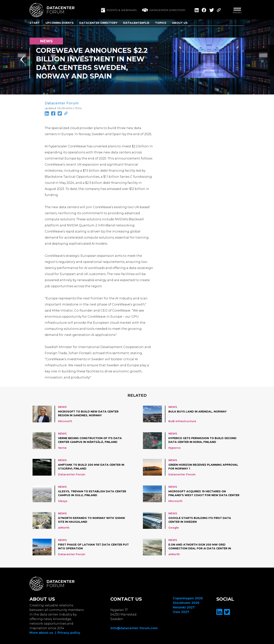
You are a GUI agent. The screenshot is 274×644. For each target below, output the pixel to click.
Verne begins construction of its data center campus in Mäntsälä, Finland (91, 440)
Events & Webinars (119, 10)
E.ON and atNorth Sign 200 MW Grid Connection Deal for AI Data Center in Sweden (201, 546)
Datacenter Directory (98, 23)
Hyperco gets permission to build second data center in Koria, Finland (203, 440)
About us (180, 23)
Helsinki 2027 (184, 607)
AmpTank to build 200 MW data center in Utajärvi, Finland (92, 466)
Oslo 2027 (181, 612)
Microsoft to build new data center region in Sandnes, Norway (89, 413)
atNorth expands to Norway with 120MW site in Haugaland (92, 520)
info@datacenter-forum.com (134, 628)
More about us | (43, 632)
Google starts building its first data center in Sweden (200, 520)
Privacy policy (69, 632)
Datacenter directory (164, 10)
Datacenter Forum (62, 103)
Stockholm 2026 (186, 603)
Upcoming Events (60, 23)
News (62, 407)
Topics (161, 23)
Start (35, 23)
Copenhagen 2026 (188, 598)
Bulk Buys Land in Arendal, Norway (198, 411)
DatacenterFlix (136, 23)
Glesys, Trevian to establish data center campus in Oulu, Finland (93, 493)
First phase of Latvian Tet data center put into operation (91, 546)
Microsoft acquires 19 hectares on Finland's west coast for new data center (198, 493)
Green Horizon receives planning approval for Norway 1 (204, 466)
